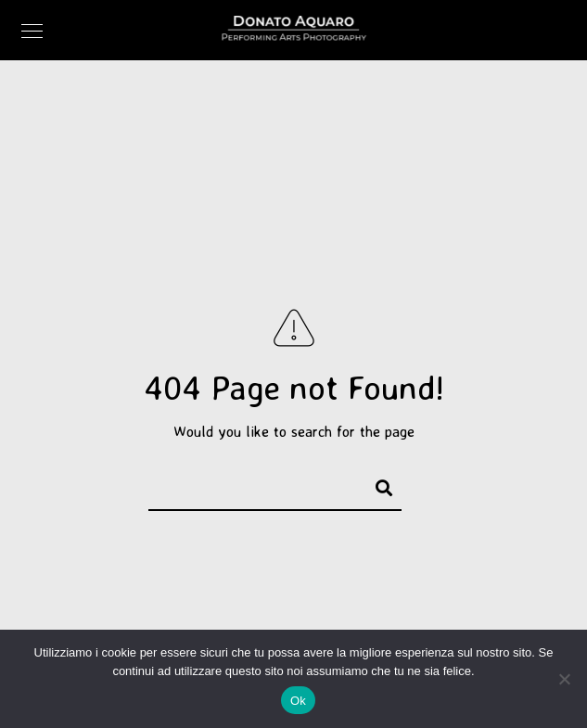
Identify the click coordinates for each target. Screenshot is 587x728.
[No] (564, 679)
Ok (298, 701)
